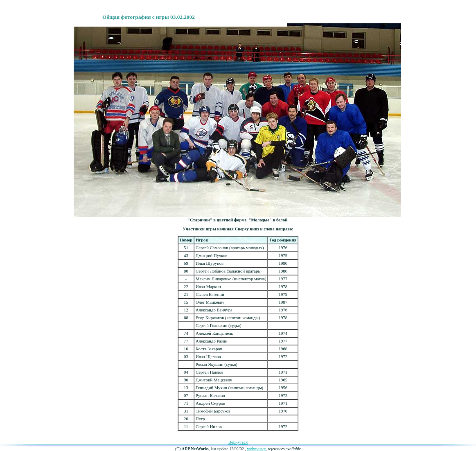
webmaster (256, 449)
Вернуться (238, 442)
